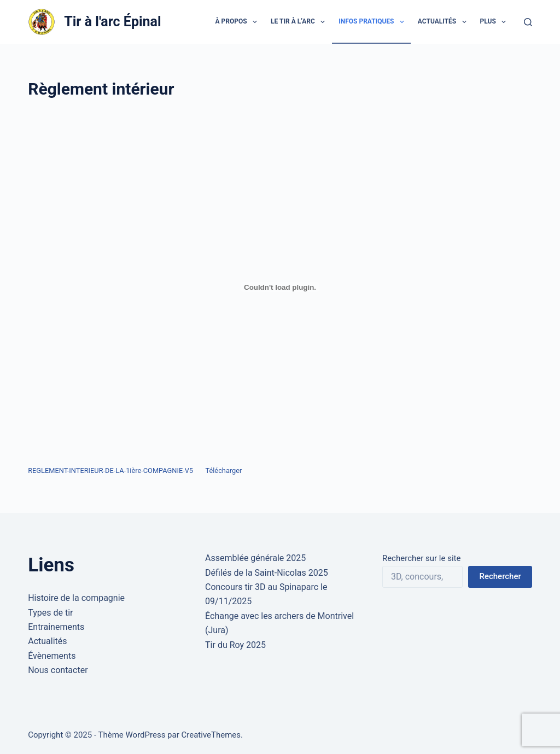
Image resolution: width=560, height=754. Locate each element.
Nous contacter (58, 670)
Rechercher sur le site (421, 558)
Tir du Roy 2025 (235, 645)
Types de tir (50, 613)
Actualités (444, 22)
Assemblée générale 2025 (255, 558)
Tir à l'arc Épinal (112, 22)
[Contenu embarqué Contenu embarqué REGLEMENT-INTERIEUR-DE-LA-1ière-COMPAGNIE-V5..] (280, 287)
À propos (239, 22)
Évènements (52, 656)
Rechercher (500, 576)
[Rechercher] (528, 22)
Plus (495, 22)
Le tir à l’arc (300, 22)
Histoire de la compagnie (76, 598)
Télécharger (223, 470)
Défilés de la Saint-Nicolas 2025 (267, 573)
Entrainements (56, 627)
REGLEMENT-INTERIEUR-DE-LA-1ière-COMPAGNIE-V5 (110, 470)
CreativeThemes (211, 735)
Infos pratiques (374, 22)
